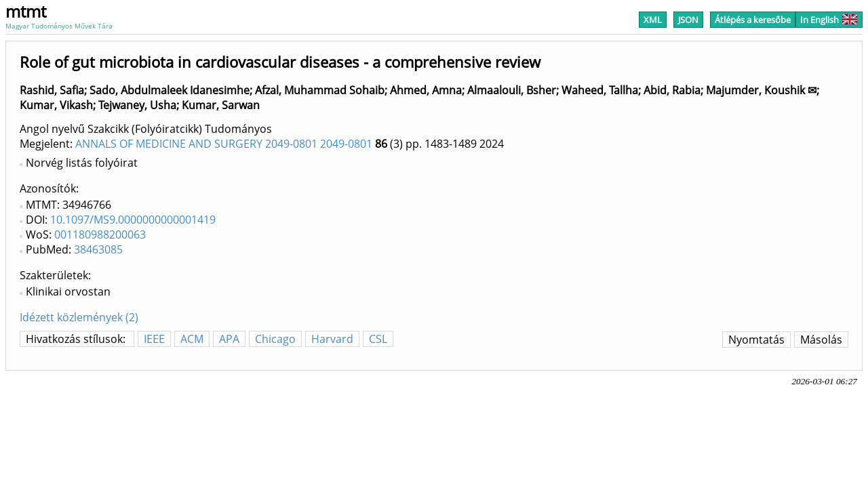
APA (229, 339)
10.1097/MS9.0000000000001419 (133, 220)
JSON (688, 20)
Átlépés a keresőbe (753, 20)
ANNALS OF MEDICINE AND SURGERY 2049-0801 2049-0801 (224, 144)
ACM (192, 339)
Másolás (821, 340)
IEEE (154, 339)
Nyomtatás (756, 340)
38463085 (98, 249)
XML (653, 20)
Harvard (332, 339)
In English (829, 20)
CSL (378, 339)
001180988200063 (100, 235)
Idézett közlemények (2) (79, 317)
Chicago (275, 339)
